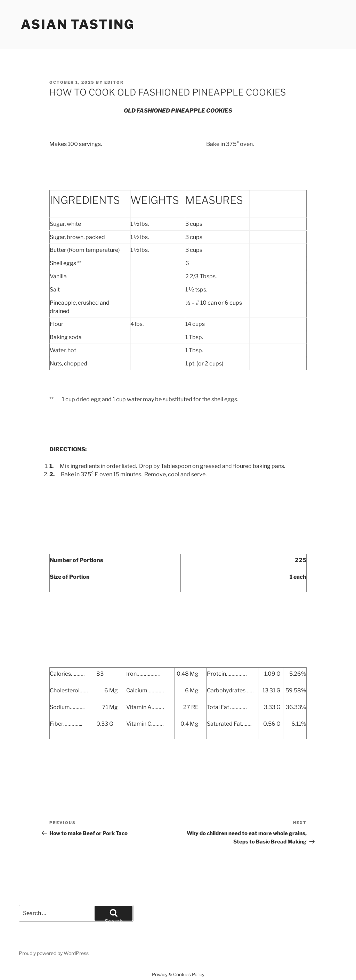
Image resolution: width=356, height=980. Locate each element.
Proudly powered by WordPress (54, 953)
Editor (114, 82)
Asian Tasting (78, 24)
